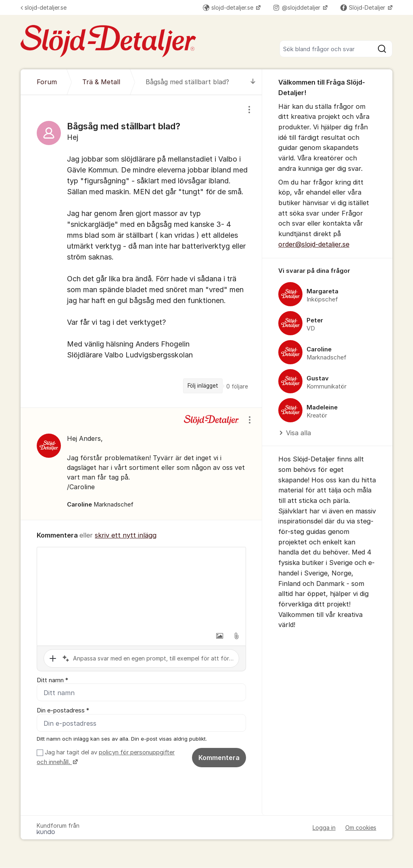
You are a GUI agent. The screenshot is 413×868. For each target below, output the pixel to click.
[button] (219, 636)
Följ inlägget (203, 386)
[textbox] (141, 588)
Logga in (324, 828)
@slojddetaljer (298, 7)
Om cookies (361, 828)
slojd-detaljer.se (44, 7)
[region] (141, 251)
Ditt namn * (52, 680)
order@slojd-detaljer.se (314, 244)
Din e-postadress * (63, 711)
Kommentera (219, 758)
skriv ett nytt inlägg (126, 535)
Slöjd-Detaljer (364, 7)
